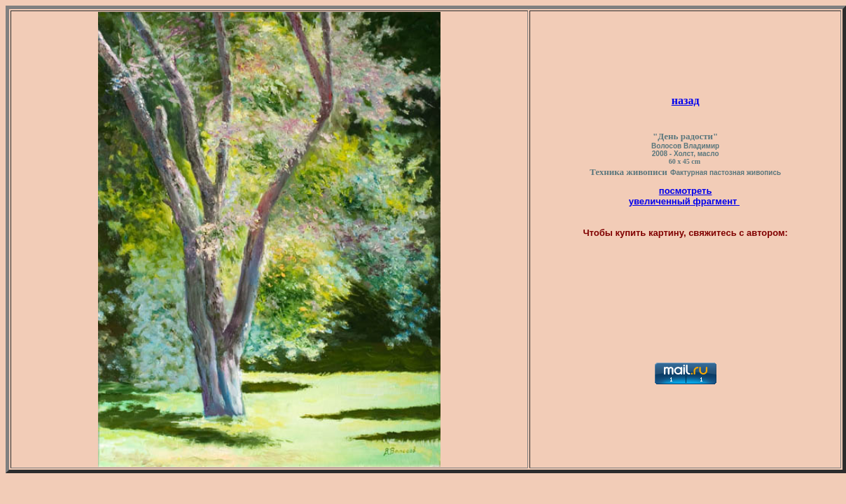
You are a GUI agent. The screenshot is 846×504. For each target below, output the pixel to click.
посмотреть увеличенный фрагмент (684, 196)
